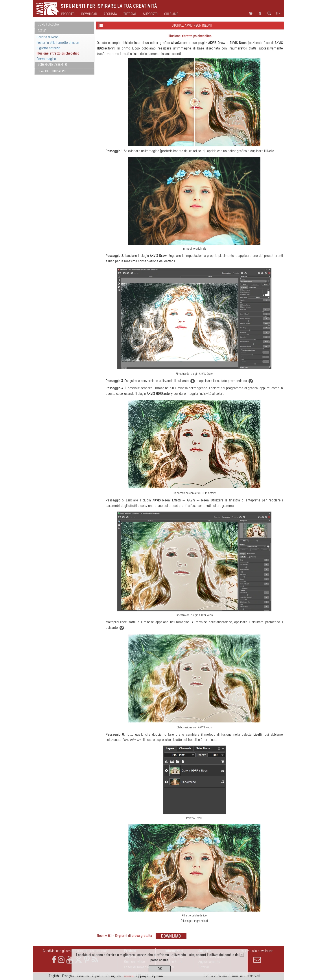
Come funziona (48, 24)
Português (113, 976)
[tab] (64, 25)
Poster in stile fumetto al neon (58, 43)
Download (89, 14)
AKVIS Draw (217, 43)
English (54, 976)
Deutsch (83, 976)
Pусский (158, 976)
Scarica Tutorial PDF (53, 71)
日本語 (143, 976)
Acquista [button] (110, 14)
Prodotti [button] (68, 14)
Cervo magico (46, 59)
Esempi (42, 31)
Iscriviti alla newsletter (257, 956)
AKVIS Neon (238, 43)
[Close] (242, 955)
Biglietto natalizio (48, 48)
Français (68, 976)
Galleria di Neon (48, 37)
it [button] (278, 13)
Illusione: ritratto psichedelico (58, 53)
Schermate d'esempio (52, 65)
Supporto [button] (150, 14)
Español (98, 976)
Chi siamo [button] (171, 14)
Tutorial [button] (130, 14)
